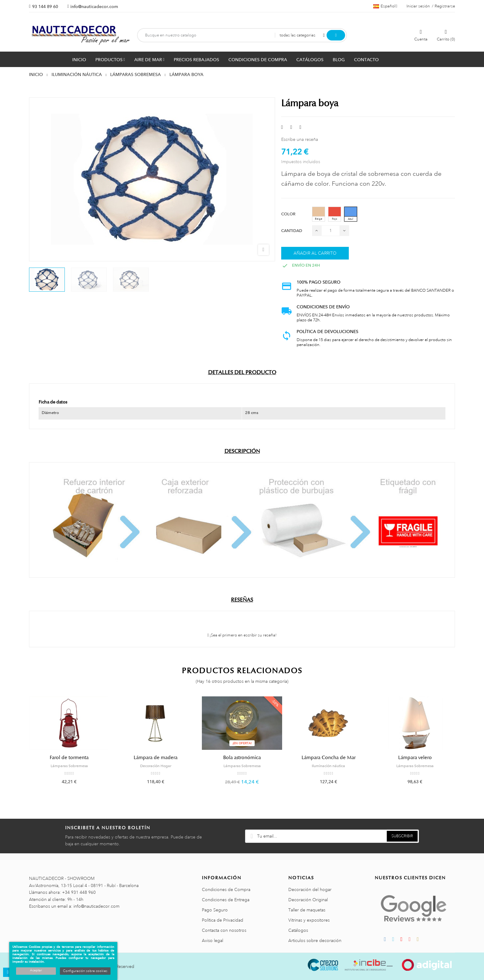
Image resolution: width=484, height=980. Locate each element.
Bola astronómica (242, 758)
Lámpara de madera (156, 758)
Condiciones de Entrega (226, 900)
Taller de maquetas (307, 910)
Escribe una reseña (300, 139)
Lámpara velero (415, 758)
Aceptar (36, 970)
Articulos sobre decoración (315, 940)
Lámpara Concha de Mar (329, 758)
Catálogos (298, 930)
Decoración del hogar (310, 889)
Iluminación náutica (328, 766)
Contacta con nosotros (224, 930)
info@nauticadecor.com (94, 6)
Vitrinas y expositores (309, 920)
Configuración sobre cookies (85, 971)
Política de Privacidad (223, 920)
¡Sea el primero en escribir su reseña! (242, 635)
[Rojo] (335, 214)
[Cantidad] (331, 231)
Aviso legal (213, 940)
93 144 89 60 (45, 6)
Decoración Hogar (156, 766)
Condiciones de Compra (226, 889)
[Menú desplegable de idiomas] (385, 6)
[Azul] (351, 214)
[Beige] (319, 214)
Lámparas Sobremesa (69, 766)
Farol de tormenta (69, 758)
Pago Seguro (215, 910)
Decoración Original (308, 900)
